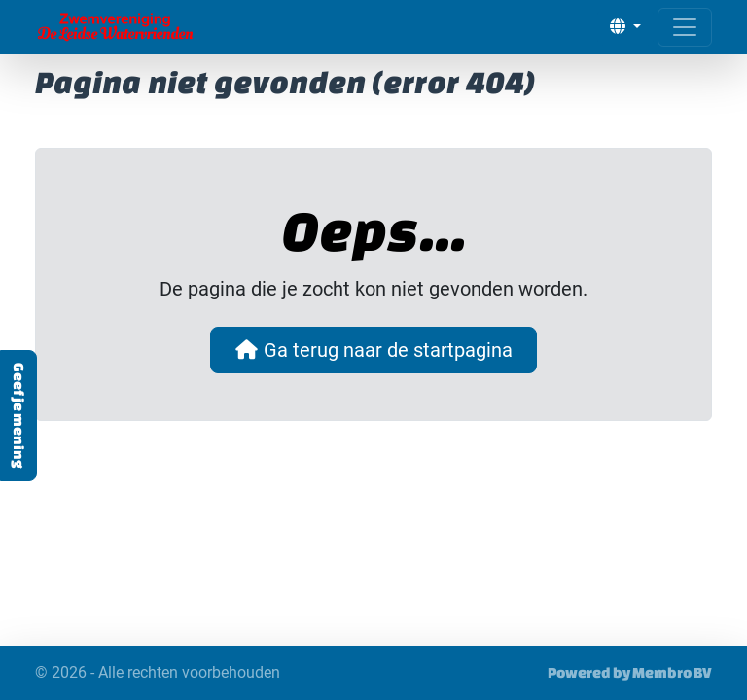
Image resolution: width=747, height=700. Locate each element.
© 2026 (158, 673)
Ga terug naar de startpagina (373, 350)
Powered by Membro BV (630, 672)
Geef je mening (19, 416)
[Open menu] (685, 27)
